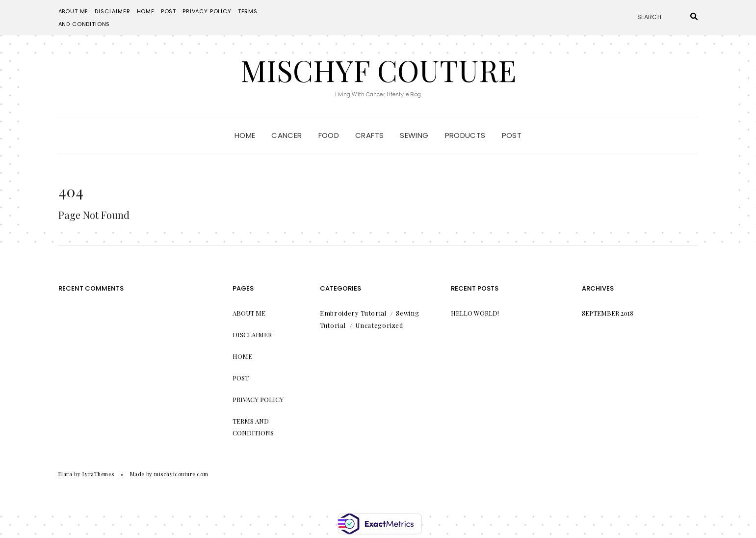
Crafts (369, 135)
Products (465, 135)
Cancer (287, 135)
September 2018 (608, 313)
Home (146, 11)
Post (169, 11)
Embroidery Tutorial (353, 313)
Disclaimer (112, 11)
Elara (65, 474)
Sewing (414, 135)
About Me (74, 11)
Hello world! (475, 313)
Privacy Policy (207, 11)
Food (329, 135)
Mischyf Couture (378, 70)
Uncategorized (379, 325)
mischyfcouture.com (181, 474)
